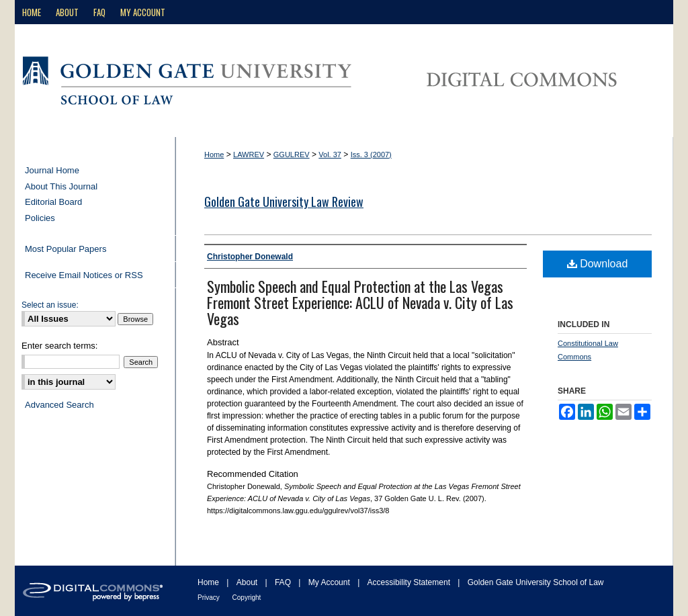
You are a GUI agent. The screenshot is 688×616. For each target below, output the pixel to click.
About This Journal (61, 186)
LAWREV (249, 155)
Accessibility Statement (410, 582)
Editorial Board (53, 202)
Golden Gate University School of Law (536, 582)
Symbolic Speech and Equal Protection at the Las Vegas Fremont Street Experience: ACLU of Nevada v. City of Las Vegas (360, 302)
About (248, 582)
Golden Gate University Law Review (284, 202)
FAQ (284, 582)
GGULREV (292, 155)
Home (214, 155)
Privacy (210, 598)
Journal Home (52, 170)
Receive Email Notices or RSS (84, 275)
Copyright (247, 598)
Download (598, 264)
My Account (330, 582)
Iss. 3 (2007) (371, 155)
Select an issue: (50, 305)
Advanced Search (59, 405)
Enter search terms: (59, 346)
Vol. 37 (330, 155)
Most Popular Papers (66, 249)
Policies (40, 218)
